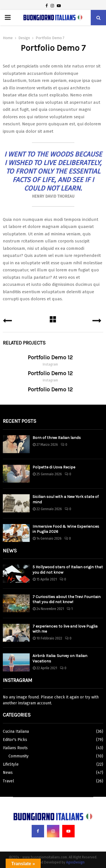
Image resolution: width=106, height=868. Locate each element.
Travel (8, 781)
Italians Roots (15, 748)
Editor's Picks (15, 740)
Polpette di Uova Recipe (54, 467)
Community (19, 756)
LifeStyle (11, 764)
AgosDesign (75, 862)
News (8, 773)
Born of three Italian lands (57, 438)
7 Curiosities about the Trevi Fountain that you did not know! (67, 599)
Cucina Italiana (16, 731)
